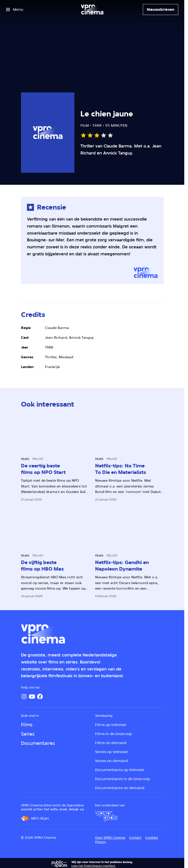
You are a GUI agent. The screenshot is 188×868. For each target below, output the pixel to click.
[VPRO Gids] (106, 816)
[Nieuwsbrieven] (161, 10)
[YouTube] (32, 697)
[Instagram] (24, 697)
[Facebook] (40, 697)
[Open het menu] (15, 10)
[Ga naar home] (92, 10)
